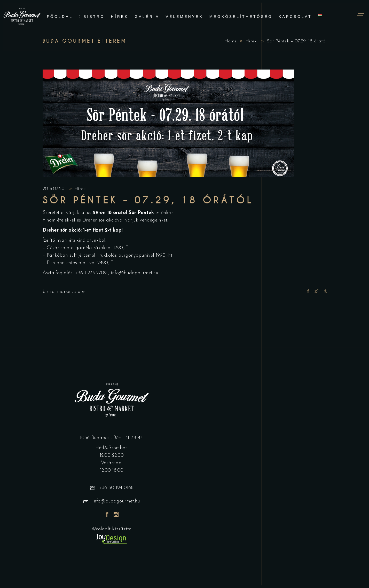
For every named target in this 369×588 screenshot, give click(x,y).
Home (231, 41)
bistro (49, 292)
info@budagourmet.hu (135, 273)
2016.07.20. (55, 189)
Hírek (251, 41)
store (79, 292)
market (64, 292)
